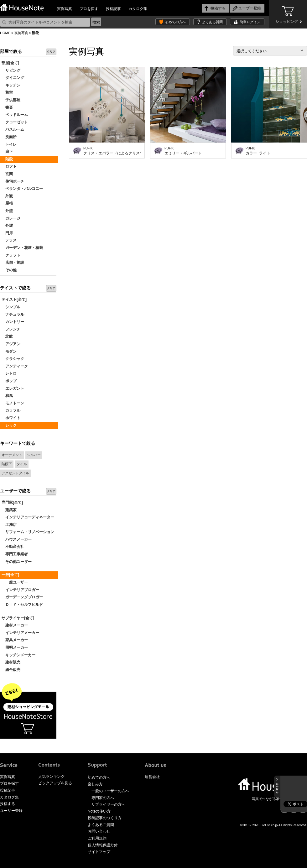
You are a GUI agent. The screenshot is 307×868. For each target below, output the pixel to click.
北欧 (7, 336)
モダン (9, 351)
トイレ (9, 144)
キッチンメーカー (18, 655)
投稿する (8, 804)
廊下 (7, 152)
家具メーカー (15, 640)
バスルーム (13, 129)
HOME (5, 33)
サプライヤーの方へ (108, 804)
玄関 (7, 174)
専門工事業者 (15, 554)
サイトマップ (99, 852)
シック (9, 425)
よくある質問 (212, 22)
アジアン (11, 344)
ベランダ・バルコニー (22, 189)
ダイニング (13, 78)
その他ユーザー (17, 562)
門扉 (7, 233)
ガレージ (11, 218)
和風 (7, 396)
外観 (7, 196)
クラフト (11, 255)
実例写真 (65, 9)
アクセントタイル (15, 473)
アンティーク (15, 366)
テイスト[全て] (14, 299)
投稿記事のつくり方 (105, 818)
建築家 (9, 510)
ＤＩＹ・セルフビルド (22, 605)
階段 (7, 159)
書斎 (7, 107)
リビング (11, 70)
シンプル (11, 307)
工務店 (9, 525)
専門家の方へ (103, 798)
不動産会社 (13, 547)
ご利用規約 (97, 838)
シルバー (34, 455)
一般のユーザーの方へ (110, 791)
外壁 (7, 211)
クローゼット (15, 122)
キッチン (11, 85)
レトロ (9, 373)
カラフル (11, 410)
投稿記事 (113, 9)
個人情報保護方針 (103, 845)
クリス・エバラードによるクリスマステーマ (112, 151)
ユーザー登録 (11, 811)
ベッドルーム (15, 115)
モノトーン (13, 403)
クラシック (13, 359)
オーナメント (12, 455)
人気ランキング (51, 777)
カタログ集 (138, 9)
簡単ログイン (250, 22)
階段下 (7, 464)
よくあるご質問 (101, 825)
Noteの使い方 (99, 811)
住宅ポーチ (13, 181)
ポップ (9, 381)
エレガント (13, 388)
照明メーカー (15, 647)
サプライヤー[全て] (18, 618)
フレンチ (11, 329)
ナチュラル (13, 314)
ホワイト (11, 418)
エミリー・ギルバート (183, 151)
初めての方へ (175, 22)
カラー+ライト (258, 151)
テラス (9, 240)
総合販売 (11, 670)
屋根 (7, 203)
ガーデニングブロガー (22, 597)
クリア (51, 52)
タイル (22, 464)
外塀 (7, 226)
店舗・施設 (13, 262)
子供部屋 (11, 100)
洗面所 (9, 137)
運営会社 (152, 777)
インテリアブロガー (20, 590)
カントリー (13, 322)
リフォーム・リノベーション (28, 532)
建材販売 (11, 662)
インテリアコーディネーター (28, 517)
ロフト (9, 166)
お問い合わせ (99, 831)
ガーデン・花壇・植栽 (22, 248)
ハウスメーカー (17, 539)
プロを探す (89, 9)
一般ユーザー (15, 582)
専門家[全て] (12, 502)
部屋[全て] (10, 63)
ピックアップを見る (55, 783)
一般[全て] (10, 575)
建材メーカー (15, 625)
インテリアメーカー (20, 633)
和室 (7, 92)
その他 (9, 270)
